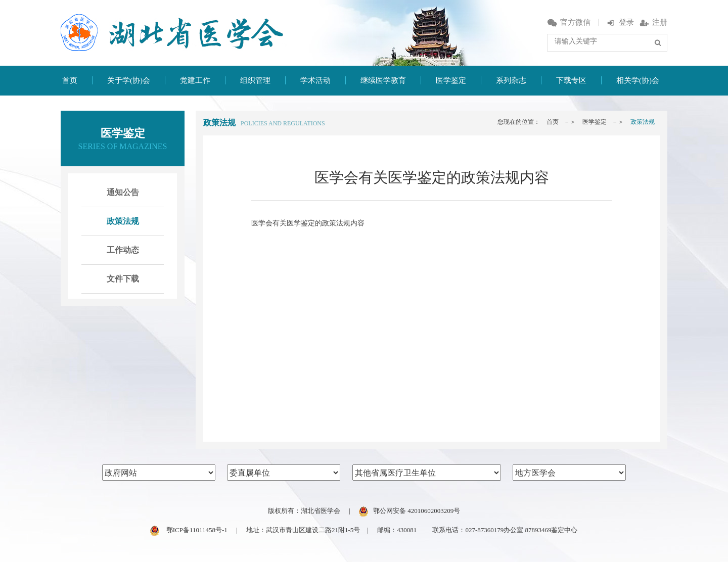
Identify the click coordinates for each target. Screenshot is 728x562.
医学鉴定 (451, 80)
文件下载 (123, 279)
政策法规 (123, 221)
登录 (620, 22)
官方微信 (569, 22)
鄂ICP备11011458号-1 (189, 530)
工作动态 (123, 250)
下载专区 (571, 80)
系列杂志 (511, 80)
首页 (70, 80)
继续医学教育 (383, 80)
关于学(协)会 (129, 80)
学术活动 (315, 80)
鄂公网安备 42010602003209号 (409, 511)
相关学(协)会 (638, 80)
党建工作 (195, 80)
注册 (653, 22)
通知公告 (123, 192)
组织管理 (255, 80)
